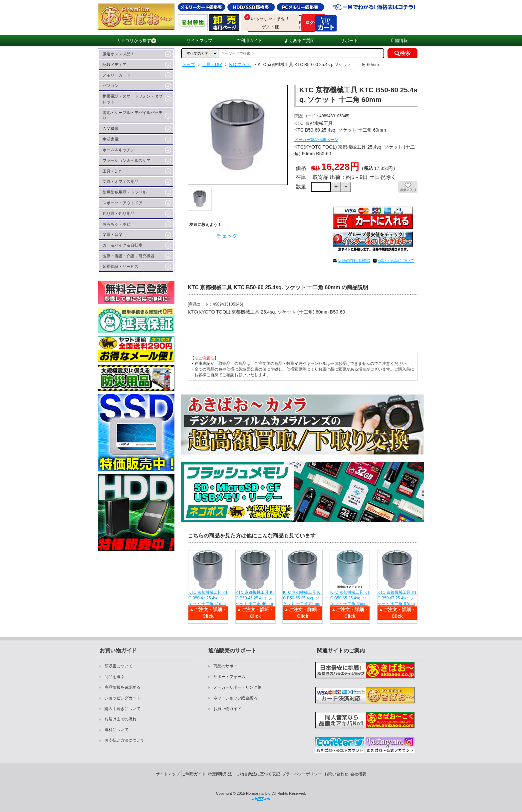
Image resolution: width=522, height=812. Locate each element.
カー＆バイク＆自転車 (123, 245)
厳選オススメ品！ (119, 54)
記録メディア (115, 65)
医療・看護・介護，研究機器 (129, 256)
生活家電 (111, 139)
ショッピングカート (123, 698)
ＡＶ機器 (111, 129)
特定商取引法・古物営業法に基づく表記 (244, 774)
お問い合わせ (336, 774)
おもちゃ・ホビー (119, 224)
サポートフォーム (229, 677)
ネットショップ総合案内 (235, 698)
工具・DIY (112, 171)
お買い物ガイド (227, 709)
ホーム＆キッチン (119, 150)
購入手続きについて (123, 709)
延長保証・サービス (121, 267)
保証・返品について (396, 261)
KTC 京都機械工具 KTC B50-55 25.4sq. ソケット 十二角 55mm (303, 598)
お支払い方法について (125, 740)
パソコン (111, 86)
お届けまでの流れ (121, 719)
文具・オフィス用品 (121, 182)
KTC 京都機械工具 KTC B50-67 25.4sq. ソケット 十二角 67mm (397, 598)
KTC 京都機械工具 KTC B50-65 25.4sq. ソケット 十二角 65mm (350, 598)
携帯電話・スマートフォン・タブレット (132, 99)
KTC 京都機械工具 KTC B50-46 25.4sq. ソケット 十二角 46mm (255, 598)
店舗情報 (399, 40)
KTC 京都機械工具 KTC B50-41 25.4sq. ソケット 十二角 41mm (208, 598)
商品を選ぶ (115, 677)
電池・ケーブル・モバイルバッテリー (132, 115)
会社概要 (358, 774)
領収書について (119, 666)
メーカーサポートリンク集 (237, 687)
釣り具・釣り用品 (119, 214)
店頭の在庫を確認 (354, 261)
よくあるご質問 (299, 40)
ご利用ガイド (249, 40)
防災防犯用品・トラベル (125, 192)
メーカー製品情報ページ (316, 140)
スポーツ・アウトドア (123, 203)
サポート (349, 40)
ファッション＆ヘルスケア (127, 161)
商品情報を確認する (123, 687)
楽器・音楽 (113, 235)
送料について (117, 730)
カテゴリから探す (136, 41)
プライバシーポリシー (302, 774)
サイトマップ (199, 40)
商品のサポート (227, 666)
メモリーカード (117, 75)
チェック (227, 236)
